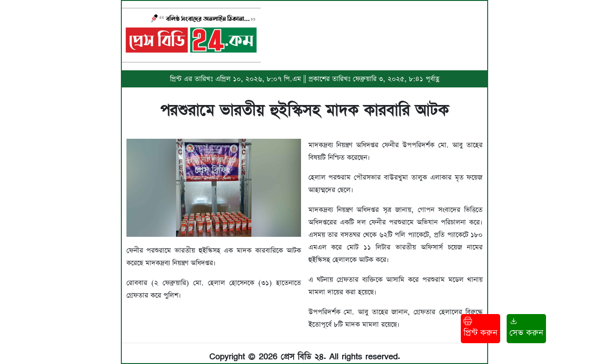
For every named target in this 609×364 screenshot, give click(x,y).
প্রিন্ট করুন (480, 328)
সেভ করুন (526, 328)
